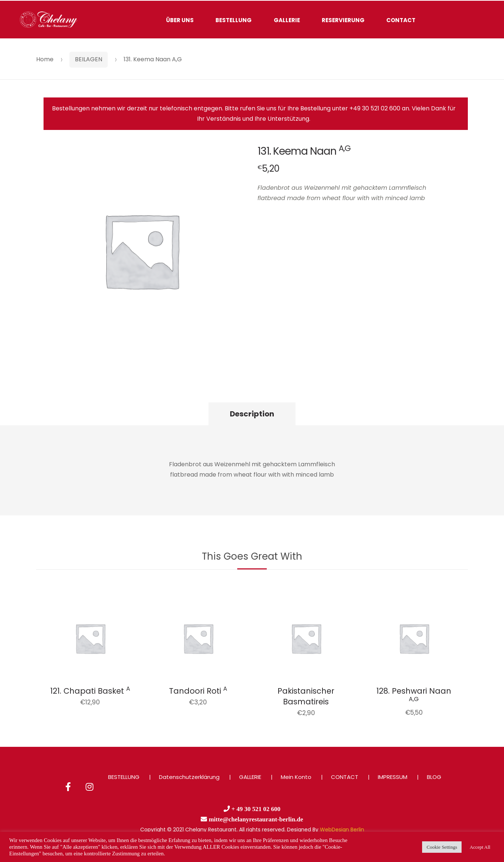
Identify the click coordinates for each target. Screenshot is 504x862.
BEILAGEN (89, 59)
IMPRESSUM (393, 777)
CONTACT (401, 20)
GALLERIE (287, 20)
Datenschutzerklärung (189, 777)
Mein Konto (296, 777)
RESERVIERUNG (343, 20)
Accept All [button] (480, 847)
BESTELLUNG (234, 20)
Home (45, 59)
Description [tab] (252, 414)
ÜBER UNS (180, 20)
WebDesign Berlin (342, 830)
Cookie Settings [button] (442, 847)
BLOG (434, 777)
